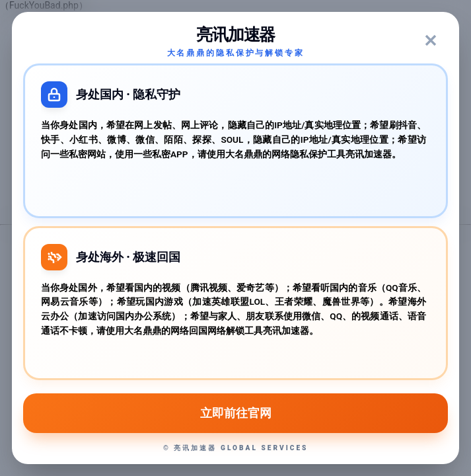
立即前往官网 (236, 413)
